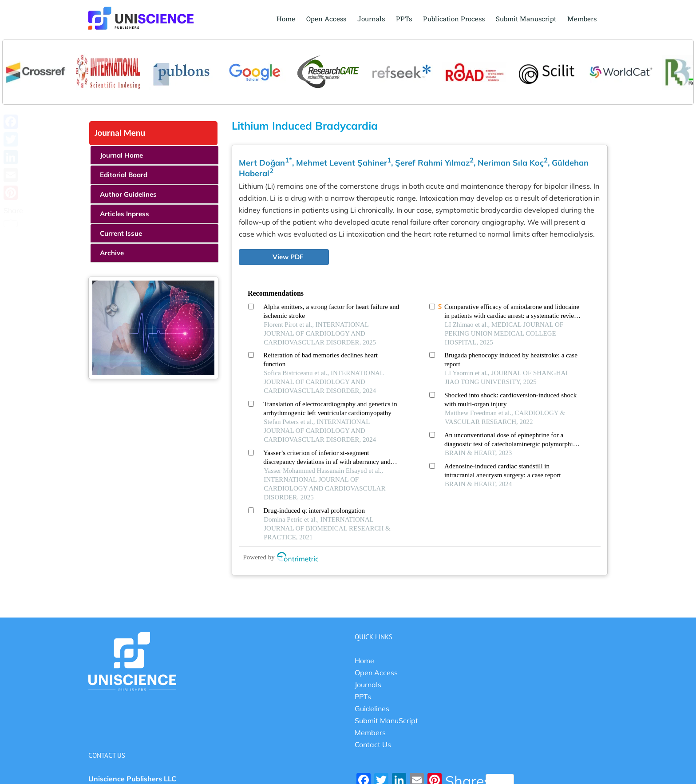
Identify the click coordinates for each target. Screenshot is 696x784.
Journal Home (121, 155)
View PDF (288, 257)
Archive (112, 253)
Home (364, 661)
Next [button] (682, 63)
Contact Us (373, 744)
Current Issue (121, 233)
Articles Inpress (125, 214)
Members (370, 733)
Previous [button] (14, 63)
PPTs (363, 697)
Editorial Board (124, 175)
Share (13, 217)
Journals (368, 685)
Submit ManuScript (386, 721)
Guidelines (372, 709)
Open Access (376, 673)
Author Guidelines (128, 194)
